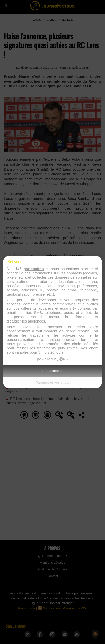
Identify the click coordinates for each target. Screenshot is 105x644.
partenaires (34, 269)
